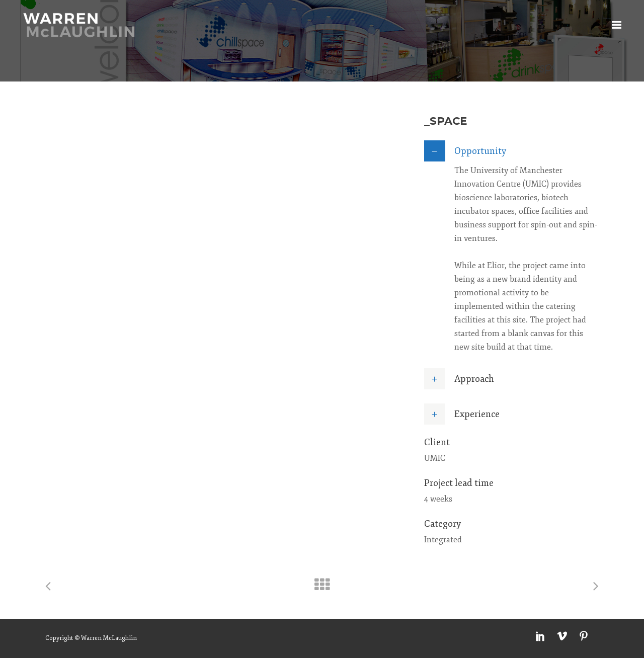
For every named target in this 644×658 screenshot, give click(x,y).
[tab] (511, 151)
